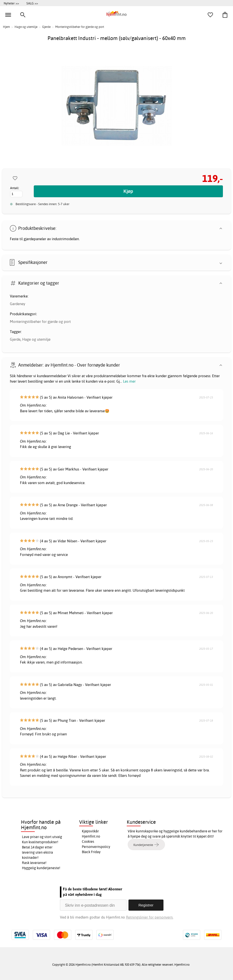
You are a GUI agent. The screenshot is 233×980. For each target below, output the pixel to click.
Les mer (129, 381)
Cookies (88, 842)
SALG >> (32, 3)
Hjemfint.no (91, 836)
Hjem (6, 27)
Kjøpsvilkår (90, 831)
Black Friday (91, 852)
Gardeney (18, 304)
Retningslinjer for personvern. (150, 917)
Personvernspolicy (96, 847)
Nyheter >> (11, 3)
